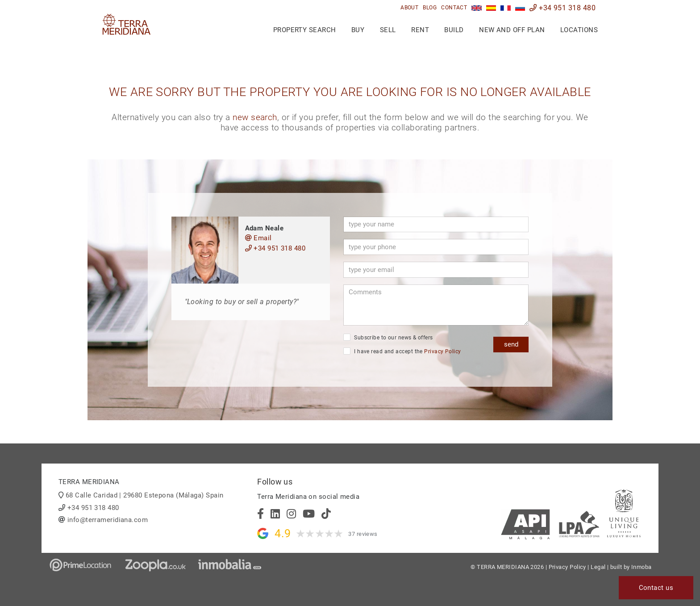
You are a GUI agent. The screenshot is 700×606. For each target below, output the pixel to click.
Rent (420, 30)
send (511, 344)
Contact (454, 8)
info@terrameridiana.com (108, 520)
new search (255, 117)
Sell (388, 30)
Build (454, 30)
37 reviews (363, 534)
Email (258, 238)
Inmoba (642, 567)
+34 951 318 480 (562, 8)
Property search (305, 30)
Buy (358, 30)
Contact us (656, 588)
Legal (598, 567)
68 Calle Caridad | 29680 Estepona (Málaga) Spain (145, 495)
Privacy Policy (442, 351)
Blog (430, 8)
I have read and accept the (402, 351)
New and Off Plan (512, 30)
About (409, 8)
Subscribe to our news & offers (388, 337)
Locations (579, 30)
